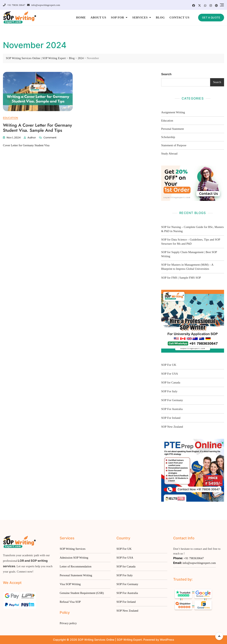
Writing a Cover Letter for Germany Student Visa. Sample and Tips (37, 128)
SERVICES (140, 17)
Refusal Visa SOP (70, 602)
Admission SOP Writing (74, 558)
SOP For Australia (127, 593)
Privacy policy (68, 623)
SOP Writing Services (73, 549)
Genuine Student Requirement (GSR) (82, 593)
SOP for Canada (171, 382)
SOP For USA (170, 374)
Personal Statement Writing (76, 575)
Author (32, 138)
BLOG (160, 17)
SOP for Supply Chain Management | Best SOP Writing (189, 254)
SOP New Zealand (172, 427)
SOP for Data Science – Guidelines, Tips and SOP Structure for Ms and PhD (191, 242)
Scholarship (168, 137)
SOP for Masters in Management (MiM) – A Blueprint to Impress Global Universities (187, 267)
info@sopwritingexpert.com (44, 5)
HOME (81, 17)
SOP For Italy (169, 391)
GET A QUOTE (211, 17)
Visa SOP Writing (70, 584)
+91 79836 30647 (14, 5)
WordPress (167, 640)
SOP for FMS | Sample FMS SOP (181, 278)
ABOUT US (98, 17)
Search (166, 74)
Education (11, 118)
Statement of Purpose (174, 145)
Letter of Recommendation (76, 566)
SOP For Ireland (171, 418)
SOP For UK (169, 365)
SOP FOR (118, 17)
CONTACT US (179, 17)
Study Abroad (169, 154)
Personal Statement (173, 129)
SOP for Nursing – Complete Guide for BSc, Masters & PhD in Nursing (193, 229)
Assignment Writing (173, 112)
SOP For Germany (172, 400)
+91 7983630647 (189, 558)
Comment (50, 138)
